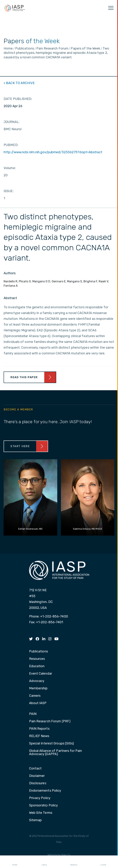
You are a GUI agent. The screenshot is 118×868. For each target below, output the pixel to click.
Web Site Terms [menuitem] (41, 813)
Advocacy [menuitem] (37, 681)
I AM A (44, 862)
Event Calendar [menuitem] (41, 674)
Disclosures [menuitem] (38, 783)
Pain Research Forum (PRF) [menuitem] (50, 721)
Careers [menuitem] (35, 696)
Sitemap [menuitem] (36, 820)
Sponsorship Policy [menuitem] (44, 806)
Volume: (10, 168)
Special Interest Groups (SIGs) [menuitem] (52, 744)
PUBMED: (11, 145)
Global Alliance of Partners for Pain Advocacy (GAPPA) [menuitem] (56, 753)
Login (103, 862)
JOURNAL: (12, 122)
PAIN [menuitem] (33, 714)
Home (15, 862)
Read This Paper (24, 377)
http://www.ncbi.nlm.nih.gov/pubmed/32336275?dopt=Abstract (53, 152)
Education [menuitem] (37, 666)
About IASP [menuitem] (38, 703)
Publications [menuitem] (38, 652)
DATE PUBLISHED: (18, 99)
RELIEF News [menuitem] (39, 736)
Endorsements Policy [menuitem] (45, 791)
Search (74, 862)
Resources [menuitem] (37, 659)
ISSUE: (9, 191)
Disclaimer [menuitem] (37, 776)
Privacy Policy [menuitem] (40, 798)
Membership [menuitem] (38, 688)
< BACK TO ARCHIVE (19, 83)
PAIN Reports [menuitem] (39, 729)
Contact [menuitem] (35, 769)
